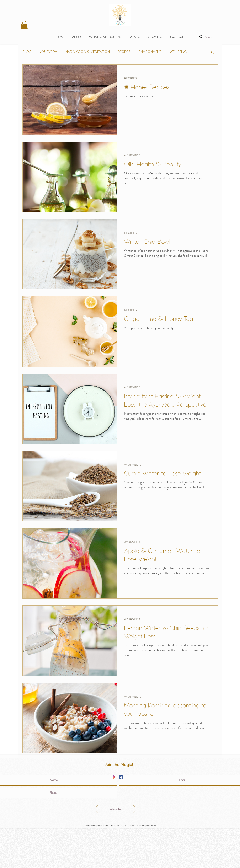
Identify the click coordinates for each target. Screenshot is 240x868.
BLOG (27, 52)
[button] (24, 25)
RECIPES (124, 52)
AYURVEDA (49, 52)
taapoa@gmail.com (96, 826)
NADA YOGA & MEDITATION (88, 52)
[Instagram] (115, 777)
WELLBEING (178, 52)
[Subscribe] (116, 809)
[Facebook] (121, 777)
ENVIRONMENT (150, 52)
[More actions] (209, 73)
